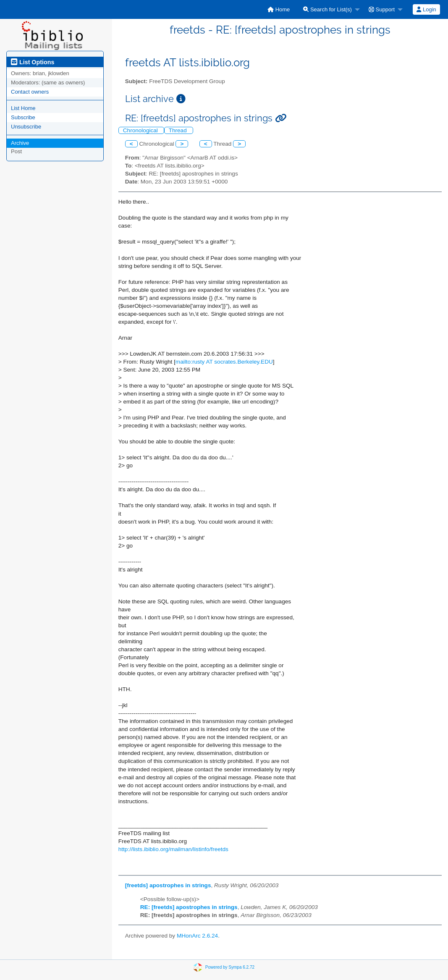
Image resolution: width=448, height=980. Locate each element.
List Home (23, 108)
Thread (179, 130)
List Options (33, 62)
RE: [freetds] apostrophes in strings (189, 907)
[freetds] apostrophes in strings (168, 885)
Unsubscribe (26, 127)
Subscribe (23, 117)
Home (279, 9)
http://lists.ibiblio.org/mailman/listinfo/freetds (173, 849)
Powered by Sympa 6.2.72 (230, 967)
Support (382, 9)
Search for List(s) (327, 9)
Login (426, 9)
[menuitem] (279, 9)
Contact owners (30, 92)
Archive (20, 143)
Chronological (141, 130)
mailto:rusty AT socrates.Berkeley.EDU (224, 362)
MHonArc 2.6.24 (197, 936)
